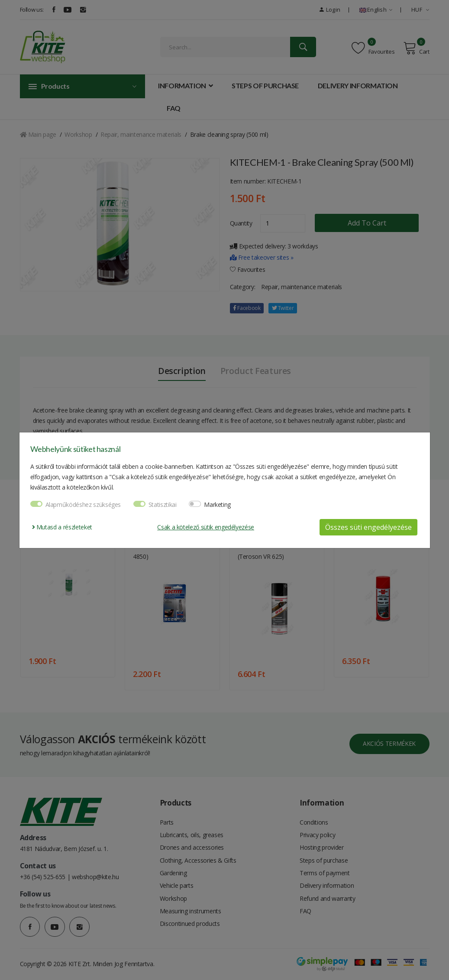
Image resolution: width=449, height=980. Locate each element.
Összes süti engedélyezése (368, 527)
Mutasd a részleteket (62, 527)
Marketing (217, 505)
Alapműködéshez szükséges (83, 505)
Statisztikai (163, 505)
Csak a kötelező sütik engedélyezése (206, 527)
